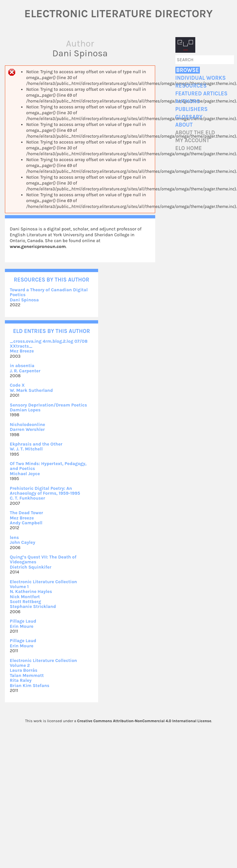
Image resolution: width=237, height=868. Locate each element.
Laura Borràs (24, 670)
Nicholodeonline (28, 425)
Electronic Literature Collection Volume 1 (43, 584)
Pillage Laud (23, 621)
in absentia (22, 366)
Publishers (192, 109)
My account (193, 140)
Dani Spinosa (24, 300)
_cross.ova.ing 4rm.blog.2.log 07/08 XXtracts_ (49, 344)
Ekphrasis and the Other (36, 444)
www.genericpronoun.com (38, 247)
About (184, 125)
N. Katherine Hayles (31, 592)
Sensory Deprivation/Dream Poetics (48, 405)
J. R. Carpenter (25, 371)
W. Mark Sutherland (31, 390)
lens (14, 537)
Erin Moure (22, 626)
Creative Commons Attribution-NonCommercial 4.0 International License (144, 721)
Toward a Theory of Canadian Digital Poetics (49, 292)
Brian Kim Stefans (30, 686)
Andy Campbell (26, 523)
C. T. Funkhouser (27, 498)
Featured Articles (201, 94)
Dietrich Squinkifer (30, 567)
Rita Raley (21, 680)
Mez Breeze (22, 351)
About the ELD (195, 133)
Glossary (189, 117)
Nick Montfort (25, 597)
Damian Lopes (25, 410)
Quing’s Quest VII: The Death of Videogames (43, 559)
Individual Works (201, 78)
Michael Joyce (25, 474)
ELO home (189, 148)
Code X (17, 385)
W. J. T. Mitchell (26, 449)
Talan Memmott (27, 675)
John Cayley (22, 542)
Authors (188, 101)
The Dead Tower (26, 513)
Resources (191, 86)
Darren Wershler (27, 429)
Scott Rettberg (25, 602)
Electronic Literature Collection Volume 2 (43, 663)
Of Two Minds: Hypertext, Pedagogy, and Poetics (48, 466)
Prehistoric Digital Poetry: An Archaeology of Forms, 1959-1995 (45, 491)
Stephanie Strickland (33, 606)
